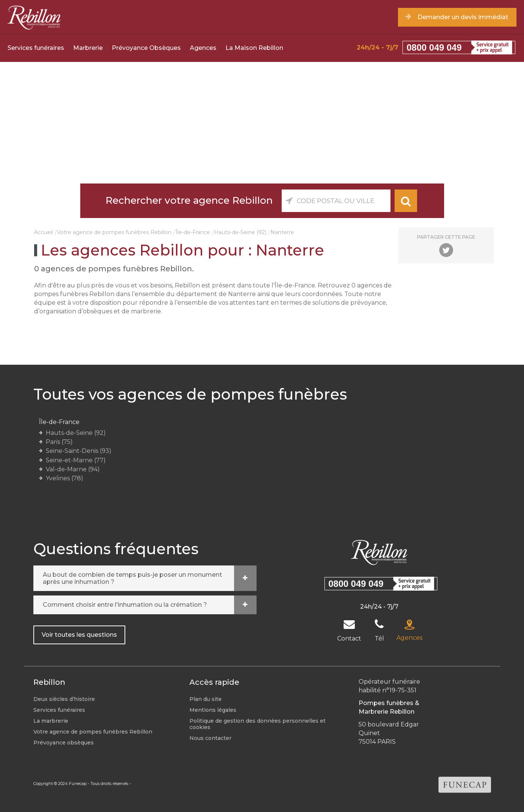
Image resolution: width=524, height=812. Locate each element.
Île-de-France (193, 232)
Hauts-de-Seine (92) (240, 232)
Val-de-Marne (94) (73, 469)
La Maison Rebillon (254, 48)
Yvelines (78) (65, 478)
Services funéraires (36, 48)
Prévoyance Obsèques (146, 48)
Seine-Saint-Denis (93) (79, 451)
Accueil (44, 232)
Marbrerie (88, 48)
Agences (203, 48)
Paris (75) (59, 442)
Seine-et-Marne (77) (76, 460)
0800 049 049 (434, 47)
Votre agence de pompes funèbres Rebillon (114, 232)
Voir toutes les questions (79, 635)
